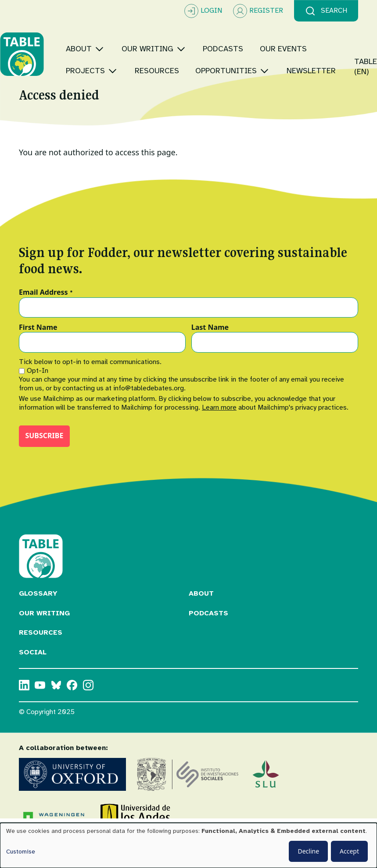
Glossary (38, 615)
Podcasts (208, 635)
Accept (349, 851)
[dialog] (188, 845)
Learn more (219, 429)
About (201, 615)
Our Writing (44, 635)
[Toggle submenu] (118, 38)
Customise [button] (21, 852)
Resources (41, 654)
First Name (38, 350)
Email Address (46, 314)
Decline (308, 851)
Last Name (210, 350)
